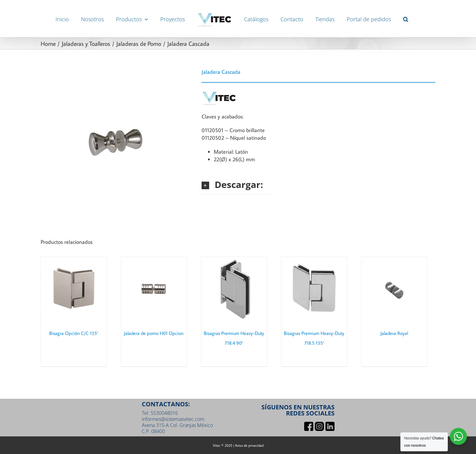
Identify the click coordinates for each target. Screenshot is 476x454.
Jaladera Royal (394, 333)
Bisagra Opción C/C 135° (74, 333)
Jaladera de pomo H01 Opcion (154, 333)
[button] (406, 19)
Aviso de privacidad (249, 445)
